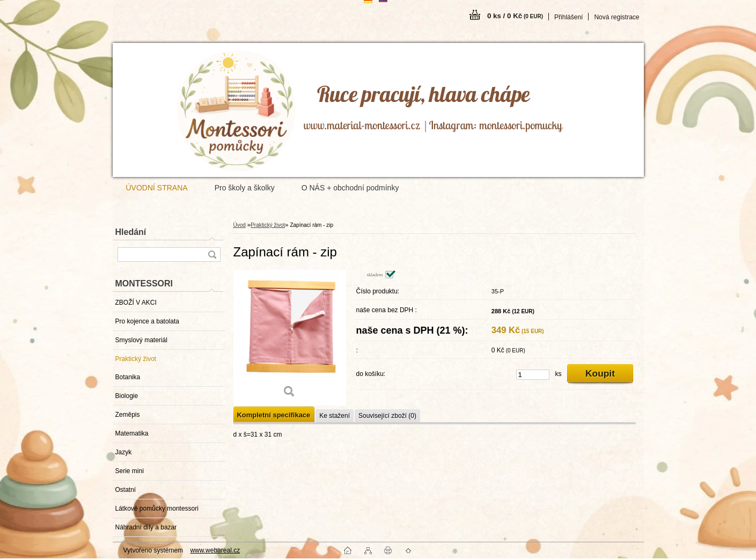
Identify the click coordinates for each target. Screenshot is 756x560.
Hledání (131, 232)
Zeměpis (128, 415)
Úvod (240, 225)
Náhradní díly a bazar (146, 527)
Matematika (132, 433)
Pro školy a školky (245, 188)
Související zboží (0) (387, 416)
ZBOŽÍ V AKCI (136, 303)
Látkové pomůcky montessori (157, 509)
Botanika (128, 377)
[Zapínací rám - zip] (290, 338)
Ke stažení (335, 416)
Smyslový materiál (141, 340)
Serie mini (130, 471)
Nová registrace (616, 17)
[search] (212, 255)
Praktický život (136, 359)
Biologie (127, 396)
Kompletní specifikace (274, 415)
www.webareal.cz (215, 550)
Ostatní (126, 490)
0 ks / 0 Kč (515, 16)
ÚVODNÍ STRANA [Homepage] (157, 188)
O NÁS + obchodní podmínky (350, 188)
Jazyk (124, 452)
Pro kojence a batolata (147, 321)
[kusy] (533, 375)
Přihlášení (568, 17)
